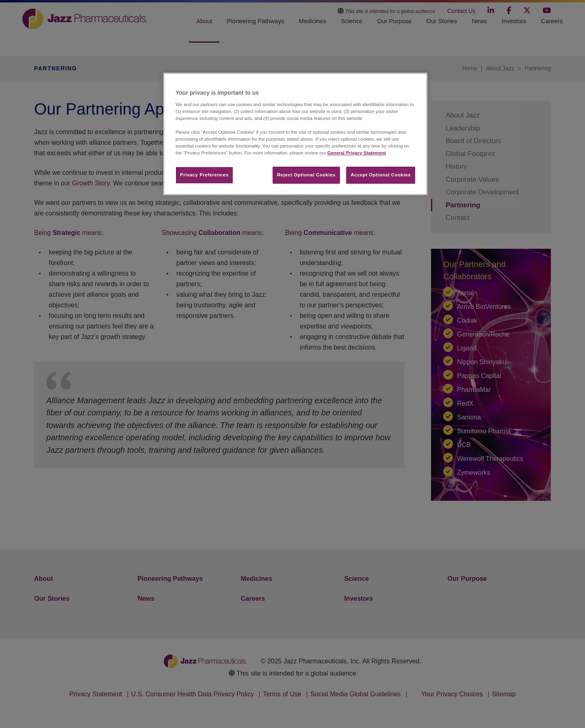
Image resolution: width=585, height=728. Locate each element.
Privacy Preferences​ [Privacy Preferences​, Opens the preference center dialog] (204, 175)
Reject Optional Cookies (306, 175)
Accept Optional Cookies (381, 175)
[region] (295, 134)
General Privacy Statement (357, 153)
